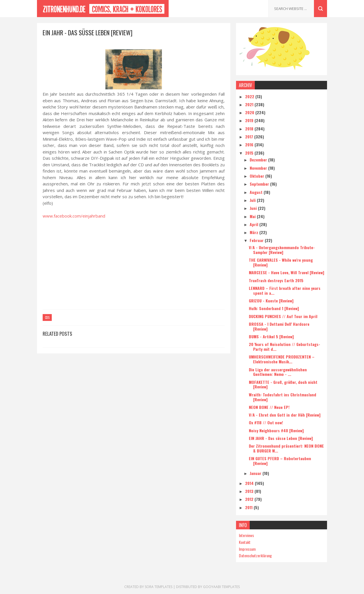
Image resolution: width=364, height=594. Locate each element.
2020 (250, 112)
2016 (250, 145)
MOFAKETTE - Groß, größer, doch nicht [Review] (283, 384)
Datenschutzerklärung (255, 555)
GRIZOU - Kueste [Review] (271, 301)
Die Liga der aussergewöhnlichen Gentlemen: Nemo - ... (278, 372)
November (259, 168)
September (260, 184)
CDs (47, 318)
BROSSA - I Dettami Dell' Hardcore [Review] (279, 326)
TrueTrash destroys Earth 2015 (276, 280)
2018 (250, 129)
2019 (250, 120)
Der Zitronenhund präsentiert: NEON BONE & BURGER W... (286, 448)
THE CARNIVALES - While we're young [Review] (281, 262)
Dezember (259, 160)
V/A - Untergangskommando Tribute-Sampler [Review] (282, 250)
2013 (250, 491)
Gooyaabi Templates (221, 587)
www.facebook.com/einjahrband (74, 216)
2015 (250, 153)
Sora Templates (159, 587)
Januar (256, 473)
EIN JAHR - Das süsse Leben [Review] (281, 438)
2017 (250, 137)
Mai (253, 216)
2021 (250, 104)
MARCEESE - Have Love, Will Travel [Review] (287, 272)
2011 (249, 507)
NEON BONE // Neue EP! (269, 407)
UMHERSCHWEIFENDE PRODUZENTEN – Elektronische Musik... (282, 359)
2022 (250, 96)
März (255, 232)
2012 (250, 499)
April (255, 224)
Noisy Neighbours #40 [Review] (276, 430)
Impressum (247, 549)
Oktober (258, 176)
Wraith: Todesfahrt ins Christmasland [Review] (283, 397)
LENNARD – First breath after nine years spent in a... (285, 290)
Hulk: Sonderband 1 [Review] (274, 308)
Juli (253, 200)
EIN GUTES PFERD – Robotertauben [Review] (280, 461)
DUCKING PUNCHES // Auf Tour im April (283, 316)
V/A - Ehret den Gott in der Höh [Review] (285, 415)
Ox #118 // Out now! (266, 422)
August (257, 192)
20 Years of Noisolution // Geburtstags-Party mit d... (285, 347)
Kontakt (245, 542)
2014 (250, 483)
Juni (254, 208)
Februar (257, 240)
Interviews (246, 535)
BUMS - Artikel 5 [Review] (271, 336)
